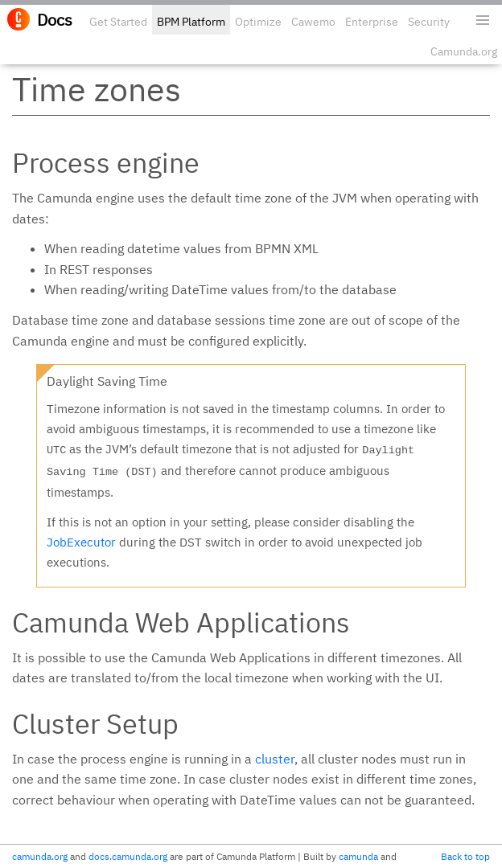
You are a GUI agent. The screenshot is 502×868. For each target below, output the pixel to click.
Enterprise (372, 22)
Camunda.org (464, 51)
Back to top (465, 856)
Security (429, 22)
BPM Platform (191, 22)
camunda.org (40, 856)
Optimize (258, 22)
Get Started (118, 22)
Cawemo (313, 22)
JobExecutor (81, 542)
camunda (358, 856)
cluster (275, 759)
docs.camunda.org (128, 856)
